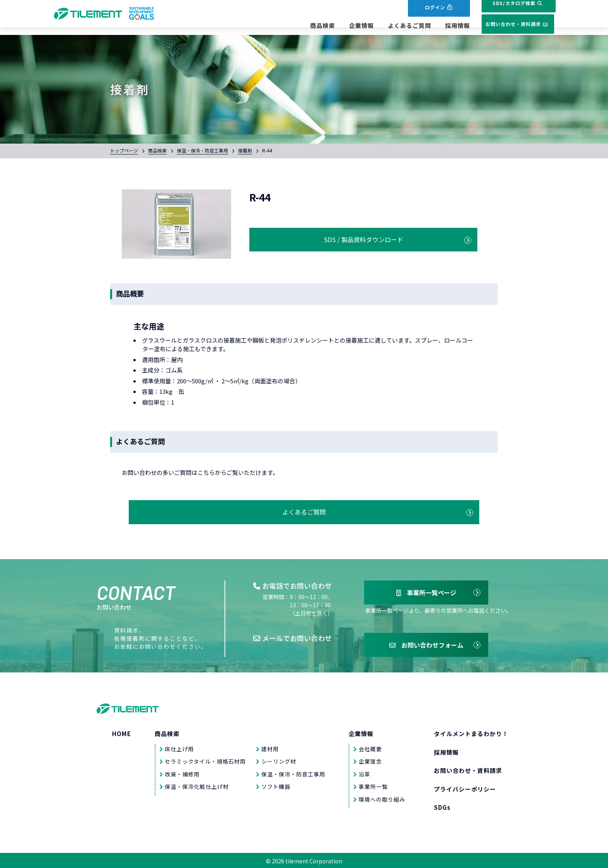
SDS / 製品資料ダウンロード (308, 238)
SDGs (442, 806)
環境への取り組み (382, 798)
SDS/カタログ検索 (508, 11)
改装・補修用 (182, 773)
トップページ (124, 150)
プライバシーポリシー (465, 787)
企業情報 (341, 26)
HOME (122, 732)
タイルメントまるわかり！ (471, 732)
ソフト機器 (276, 785)
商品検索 (302, 26)
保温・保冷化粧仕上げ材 (197, 785)
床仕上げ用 (179, 747)
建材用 (270, 747)
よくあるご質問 (389, 26)
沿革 (364, 773)
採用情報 (437, 26)
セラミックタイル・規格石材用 (205, 760)
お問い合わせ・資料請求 (508, 25)
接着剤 (245, 150)
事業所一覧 (373, 785)
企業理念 (370, 760)
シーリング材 (279, 760)
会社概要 (370, 747)
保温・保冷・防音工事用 (202, 150)
